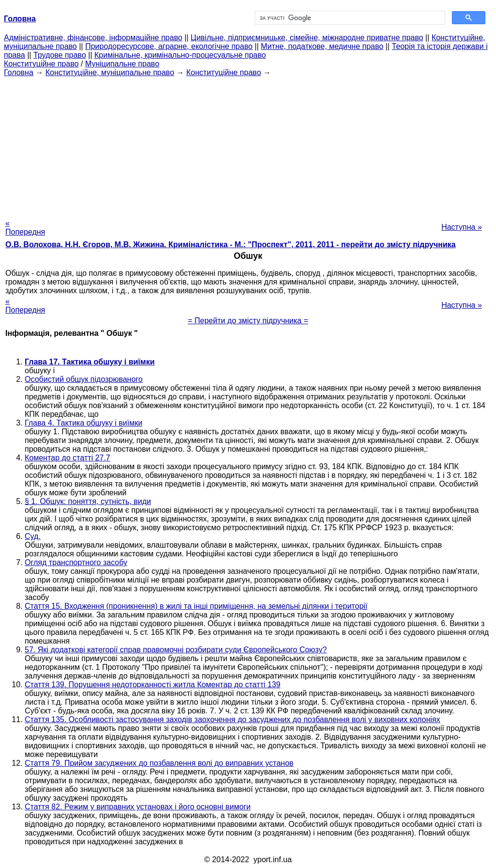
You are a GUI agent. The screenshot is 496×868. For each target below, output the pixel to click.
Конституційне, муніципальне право (110, 72)
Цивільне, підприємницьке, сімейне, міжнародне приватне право (307, 38)
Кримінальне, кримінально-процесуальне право (180, 55)
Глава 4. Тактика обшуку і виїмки (84, 423)
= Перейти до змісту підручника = (248, 321)
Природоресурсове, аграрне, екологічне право (169, 46)
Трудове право (60, 55)
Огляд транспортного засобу (76, 562)
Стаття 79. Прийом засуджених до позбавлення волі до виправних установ (159, 763)
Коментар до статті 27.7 (68, 458)
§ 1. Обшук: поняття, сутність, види (88, 501)
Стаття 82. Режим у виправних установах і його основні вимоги (138, 807)
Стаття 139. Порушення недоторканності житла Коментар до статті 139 (153, 685)
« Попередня (25, 228)
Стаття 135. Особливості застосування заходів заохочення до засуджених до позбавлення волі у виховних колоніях (232, 719)
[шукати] (349, 18)
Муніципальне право (122, 64)
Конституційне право (41, 64)
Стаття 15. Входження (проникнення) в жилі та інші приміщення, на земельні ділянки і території (196, 606)
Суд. (33, 536)
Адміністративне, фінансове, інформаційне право (93, 38)
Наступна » (462, 227)
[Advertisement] (248, 145)
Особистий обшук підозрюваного (84, 379)
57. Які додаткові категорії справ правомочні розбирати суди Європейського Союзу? (176, 650)
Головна (19, 72)
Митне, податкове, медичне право (322, 46)
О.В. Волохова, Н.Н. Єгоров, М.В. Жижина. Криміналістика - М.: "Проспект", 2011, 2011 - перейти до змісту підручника (231, 245)
